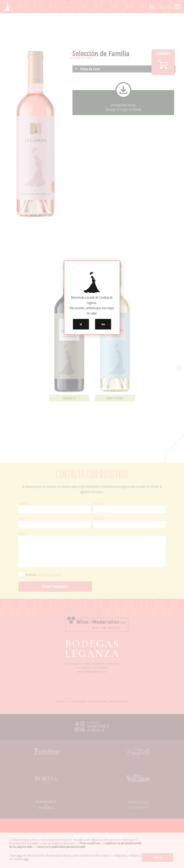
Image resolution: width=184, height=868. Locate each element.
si (81, 324)
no (103, 324)
